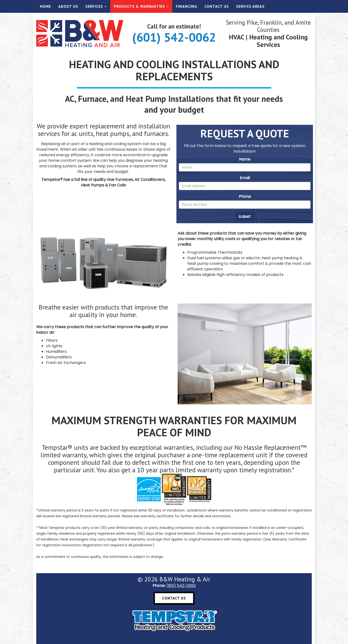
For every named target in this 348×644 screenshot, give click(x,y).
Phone (245, 196)
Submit (245, 217)
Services (96, 6)
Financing (187, 6)
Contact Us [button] (174, 598)
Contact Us (217, 6)
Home (45, 6)
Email (245, 178)
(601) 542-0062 (174, 37)
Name (245, 159)
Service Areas (250, 6)
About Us (68, 6)
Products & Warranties (141, 6)
